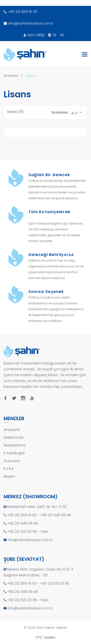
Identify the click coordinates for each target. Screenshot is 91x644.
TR (52, 35)
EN (62, 35)
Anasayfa (11, 76)
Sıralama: (60, 112)
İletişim (9, 476)
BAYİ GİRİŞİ (34, 35)
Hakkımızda (13, 437)
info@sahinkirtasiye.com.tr (29, 23)
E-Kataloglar (14, 453)
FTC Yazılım (46, 637)
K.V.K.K (9, 469)
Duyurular (12, 461)
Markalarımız (15, 445)
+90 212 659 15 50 (21, 12)
